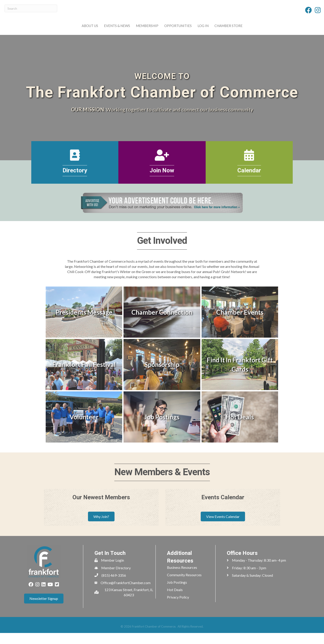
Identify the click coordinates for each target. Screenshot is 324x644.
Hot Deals (175, 601)
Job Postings (177, 593)
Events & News (88, 31)
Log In (232, 31)
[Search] (31, 8)
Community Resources (184, 586)
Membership (118, 31)
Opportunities (207, 31)
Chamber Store (257, 31)
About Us (61, 31)
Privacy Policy (178, 608)
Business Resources (182, 578)
